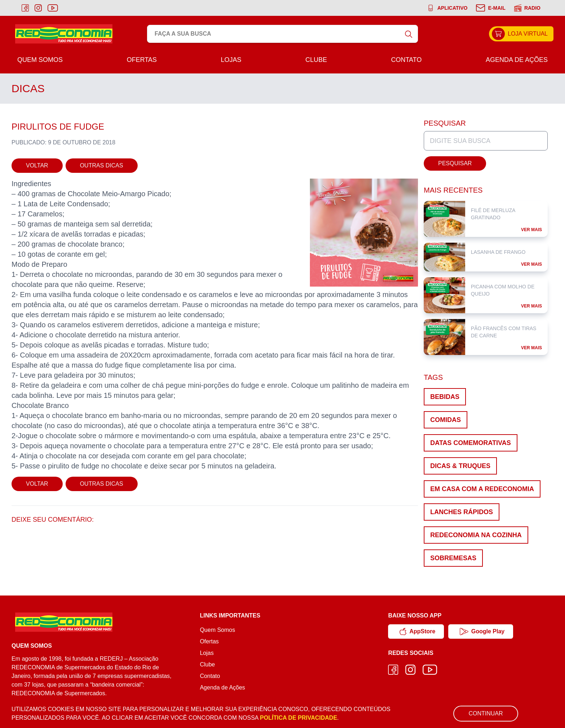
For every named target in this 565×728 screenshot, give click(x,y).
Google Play (482, 632)
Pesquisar (455, 163)
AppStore (417, 632)
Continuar (486, 713)
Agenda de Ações (517, 60)
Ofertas (142, 60)
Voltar (37, 165)
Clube (316, 60)
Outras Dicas (102, 165)
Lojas (231, 60)
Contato (406, 60)
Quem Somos (40, 60)
